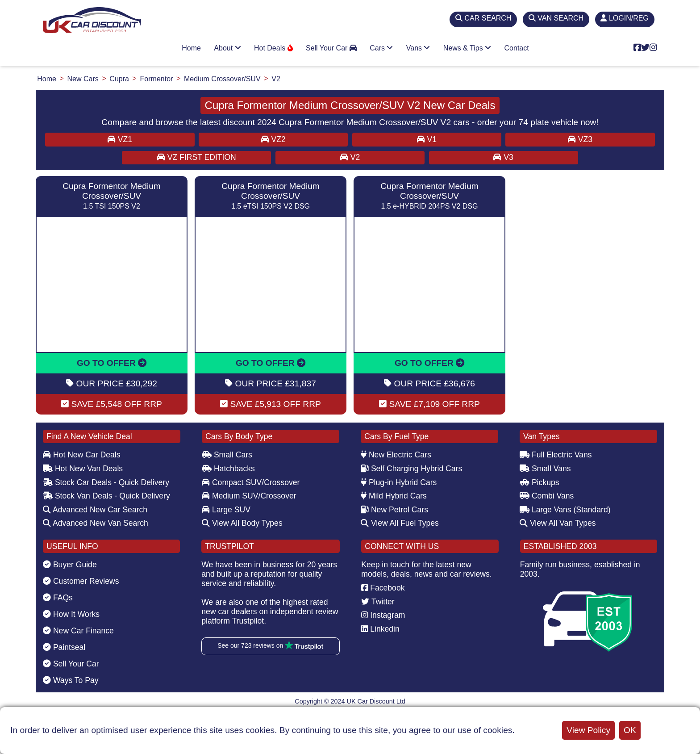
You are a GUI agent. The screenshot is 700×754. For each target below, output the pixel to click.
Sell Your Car (331, 48)
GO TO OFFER (112, 363)
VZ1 (120, 139)
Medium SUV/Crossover (249, 496)
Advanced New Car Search (95, 510)
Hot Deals (273, 48)
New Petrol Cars (394, 510)
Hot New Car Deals (81, 455)
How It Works (71, 614)
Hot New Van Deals (83, 469)
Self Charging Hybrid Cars (411, 469)
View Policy (588, 730)
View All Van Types (558, 523)
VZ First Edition (197, 157)
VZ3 (580, 139)
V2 (350, 157)
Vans (418, 48)
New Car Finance (78, 631)
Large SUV (226, 510)
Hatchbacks (228, 469)
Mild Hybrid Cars (394, 496)
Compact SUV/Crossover (251, 482)
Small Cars (227, 455)
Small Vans (545, 469)
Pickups (540, 482)
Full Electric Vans (556, 455)
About (227, 48)
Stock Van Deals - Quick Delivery (106, 496)
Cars (381, 48)
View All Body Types (242, 523)
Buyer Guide (70, 565)
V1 (427, 139)
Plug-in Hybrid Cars (399, 482)
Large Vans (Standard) (565, 510)
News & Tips (467, 48)
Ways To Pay (71, 680)
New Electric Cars (396, 455)
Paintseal (64, 647)
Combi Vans (547, 496)
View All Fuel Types (400, 523)
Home (191, 48)
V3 (503, 157)
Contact (517, 48)
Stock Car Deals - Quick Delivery (106, 482)
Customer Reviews (81, 581)
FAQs (58, 598)
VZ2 (273, 139)
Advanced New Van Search (96, 523)
